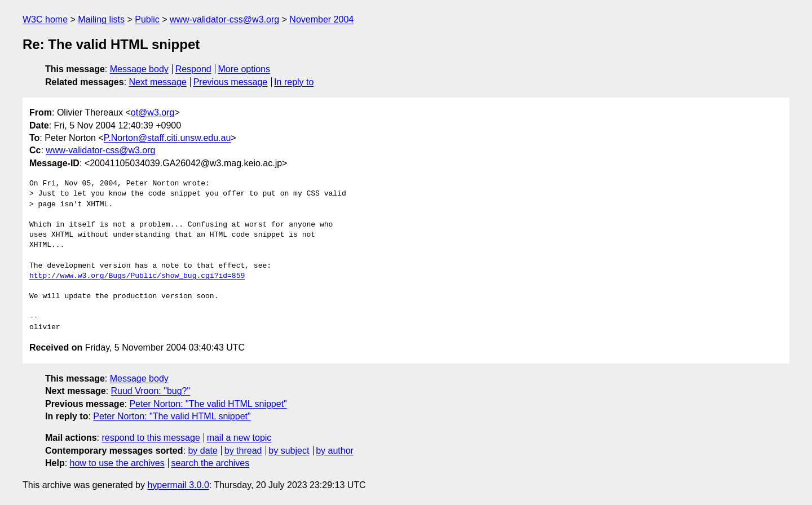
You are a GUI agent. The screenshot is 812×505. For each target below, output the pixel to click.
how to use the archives (117, 463)
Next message (158, 82)
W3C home (45, 19)
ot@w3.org (153, 112)
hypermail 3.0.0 (178, 485)
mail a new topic (239, 438)
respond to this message (151, 438)
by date (202, 451)
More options (244, 69)
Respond (193, 69)
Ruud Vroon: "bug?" (151, 391)
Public (147, 19)
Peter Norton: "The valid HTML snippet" (208, 404)
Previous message (231, 82)
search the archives (211, 463)
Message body (139, 69)
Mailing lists (101, 19)
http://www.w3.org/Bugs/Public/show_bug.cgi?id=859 (137, 276)
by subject (289, 451)
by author (335, 451)
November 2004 (321, 19)
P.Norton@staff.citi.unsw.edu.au (167, 138)
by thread (243, 451)
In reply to (294, 82)
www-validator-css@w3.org (224, 19)
